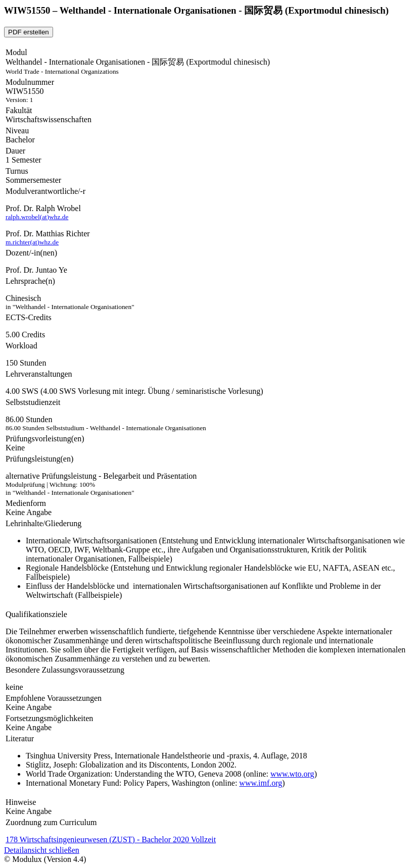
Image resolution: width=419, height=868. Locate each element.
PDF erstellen (29, 32)
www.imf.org (261, 783)
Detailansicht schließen (42, 850)
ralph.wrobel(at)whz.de (37, 217)
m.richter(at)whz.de (32, 242)
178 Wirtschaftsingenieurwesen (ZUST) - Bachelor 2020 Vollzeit (111, 839)
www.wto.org (292, 774)
